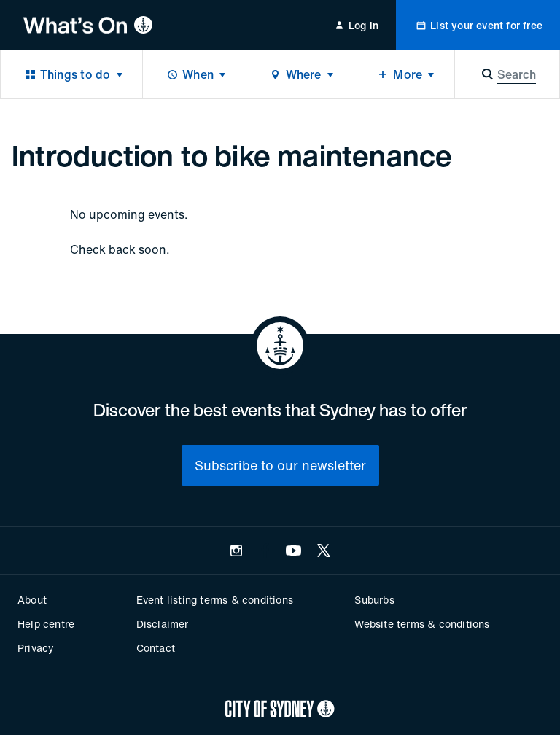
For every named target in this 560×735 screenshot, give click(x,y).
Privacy (36, 648)
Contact (156, 648)
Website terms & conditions (422, 624)
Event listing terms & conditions (215, 600)
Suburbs (374, 600)
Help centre (46, 624)
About (32, 600)
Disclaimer (163, 624)
